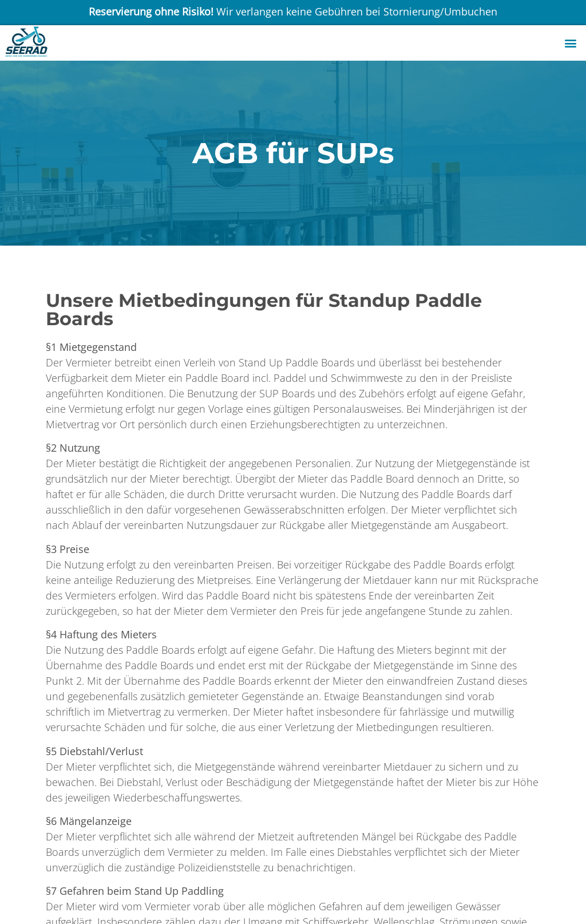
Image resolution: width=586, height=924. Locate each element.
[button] (571, 43)
